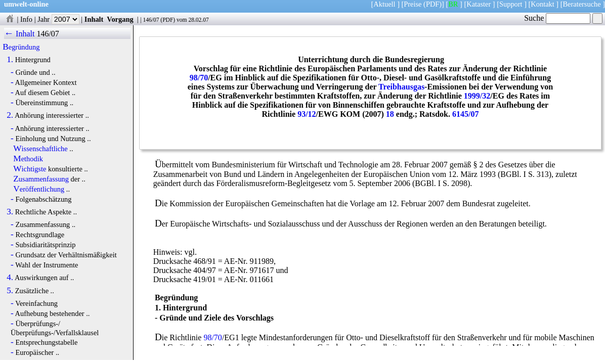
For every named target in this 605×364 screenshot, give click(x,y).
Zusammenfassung (41, 179)
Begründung (21, 47)
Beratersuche (582, 4)
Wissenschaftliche (40, 149)
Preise (413, 4)
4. (10, 278)
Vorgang (120, 19)
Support (511, 4)
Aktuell (384, 4)
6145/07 (465, 114)
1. (10, 60)
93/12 (307, 114)
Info (26, 19)
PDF (168, 20)
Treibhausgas (401, 87)
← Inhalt (19, 34)
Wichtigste (30, 169)
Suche (557, 18)
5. (10, 291)
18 (390, 114)
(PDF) (433, 4)
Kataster (479, 4)
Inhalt (94, 19)
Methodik (28, 159)
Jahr (58, 19)
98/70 (199, 78)
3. (10, 212)
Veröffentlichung (39, 189)
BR (453, 4)
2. (10, 115)
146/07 (151, 20)
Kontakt (542, 4)
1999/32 (477, 96)
